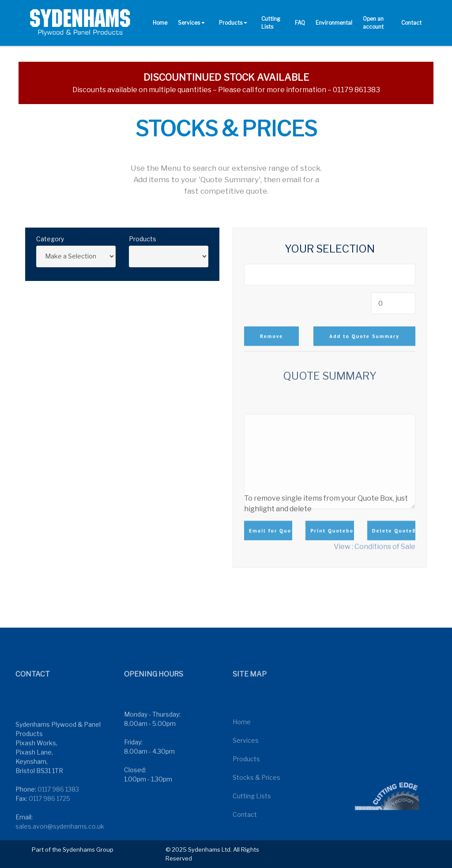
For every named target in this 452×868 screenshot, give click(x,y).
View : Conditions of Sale (375, 549)
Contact (411, 23)
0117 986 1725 (49, 830)
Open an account (373, 23)
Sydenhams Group (88, 849)
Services (189, 23)
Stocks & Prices (256, 806)
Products (231, 23)
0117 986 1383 (58, 821)
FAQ (300, 23)
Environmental (334, 23)
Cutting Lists (271, 23)
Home (160, 23)
